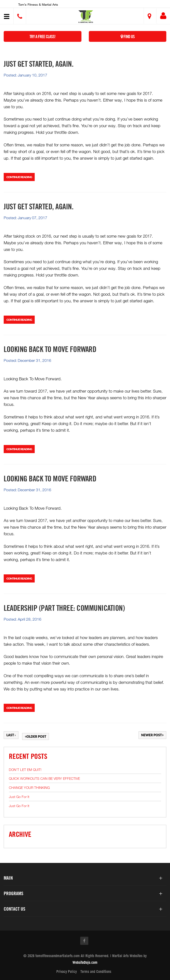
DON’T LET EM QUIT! (25, 770)
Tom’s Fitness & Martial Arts (38, 4)
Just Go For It (19, 797)
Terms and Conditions (96, 971)
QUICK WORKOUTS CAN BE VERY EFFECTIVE (44, 778)
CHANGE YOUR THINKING (29, 788)
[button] (86, 17)
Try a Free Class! (42, 37)
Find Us (128, 37)
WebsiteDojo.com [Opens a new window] (85, 962)
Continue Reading (19, 177)
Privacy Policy (67, 971)
